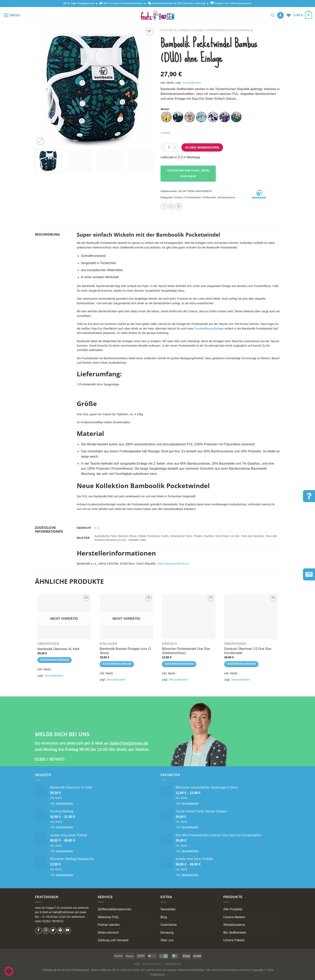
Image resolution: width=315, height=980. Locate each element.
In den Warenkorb (202, 147)
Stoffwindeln (216, 30)
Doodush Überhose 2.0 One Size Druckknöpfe (248, 651)
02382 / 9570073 (50, 759)
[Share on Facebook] (164, 206)
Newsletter (168, 909)
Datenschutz (152, 964)
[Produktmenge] (169, 147)
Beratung (167, 933)
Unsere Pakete (234, 940)
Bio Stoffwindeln (235, 933)
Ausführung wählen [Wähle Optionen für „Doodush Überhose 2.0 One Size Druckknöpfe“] (241, 664)
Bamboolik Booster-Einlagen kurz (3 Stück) (125, 651)
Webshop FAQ (108, 917)
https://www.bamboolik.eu (173, 564)
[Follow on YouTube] (68, 931)
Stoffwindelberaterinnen (115, 909)
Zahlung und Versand (113, 940)
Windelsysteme (191, 30)
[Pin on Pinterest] (179, 206)
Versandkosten (192, 83)
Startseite (169, 30)
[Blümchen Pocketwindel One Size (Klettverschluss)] (189, 617)
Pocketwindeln (241, 30)
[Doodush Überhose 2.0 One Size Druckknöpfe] (251, 617)
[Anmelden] (280, 15)
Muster (165, 109)
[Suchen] (272, 15)
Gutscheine (169, 925)
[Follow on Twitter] (53, 931)
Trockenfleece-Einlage (209, 329)
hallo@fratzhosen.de (129, 743)
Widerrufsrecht (108, 933)
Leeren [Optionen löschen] (165, 133)
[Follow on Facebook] (39, 931)
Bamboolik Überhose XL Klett (58, 649)
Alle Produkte (233, 909)
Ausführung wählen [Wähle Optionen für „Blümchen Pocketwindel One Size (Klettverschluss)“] (179, 664)
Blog (164, 917)
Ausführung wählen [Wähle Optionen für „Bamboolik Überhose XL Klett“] (55, 660)
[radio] (166, 117)
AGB (137, 964)
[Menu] (12, 15)
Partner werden (109, 925)
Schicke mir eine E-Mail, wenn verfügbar (188, 174)
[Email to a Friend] (171, 206)
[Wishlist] (289, 15)
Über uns (167, 940)
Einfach (179, 197)
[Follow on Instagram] (46, 931)
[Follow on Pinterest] (60, 931)
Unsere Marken (234, 917)
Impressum (173, 964)
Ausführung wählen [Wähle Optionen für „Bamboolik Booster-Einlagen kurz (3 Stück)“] (117, 664)
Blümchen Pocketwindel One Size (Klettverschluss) (186, 651)
